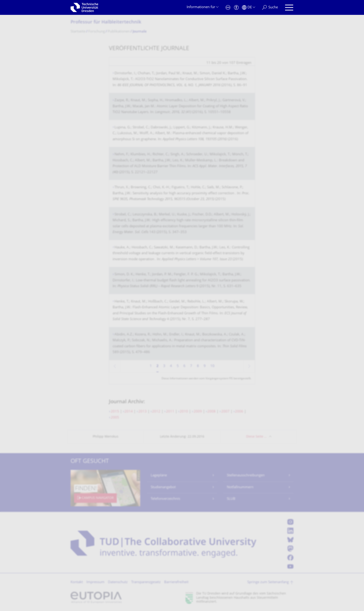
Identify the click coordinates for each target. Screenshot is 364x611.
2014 (129, 412)
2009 (198, 412)
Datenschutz (118, 582)
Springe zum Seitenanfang (268, 582)
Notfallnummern (240, 487)
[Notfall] (228, 8)
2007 (225, 412)
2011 (170, 412)
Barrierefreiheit (176, 582)
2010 (184, 412)
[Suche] (270, 8)
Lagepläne (159, 476)
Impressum (95, 582)
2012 (156, 412)
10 (212, 366)
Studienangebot (163, 487)
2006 (239, 412)
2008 (211, 412)
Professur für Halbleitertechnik (106, 22)
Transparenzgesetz (146, 582)
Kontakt (77, 582)
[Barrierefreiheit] (236, 8)
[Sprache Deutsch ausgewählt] (249, 8)
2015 (115, 412)
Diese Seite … (256, 437)
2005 (115, 418)
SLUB (231, 499)
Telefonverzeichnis (165, 499)
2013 (143, 412)
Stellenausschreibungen (246, 476)
